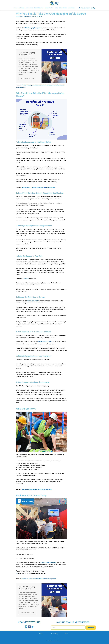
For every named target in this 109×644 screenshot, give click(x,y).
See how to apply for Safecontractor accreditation (37, 489)
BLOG (56, 8)
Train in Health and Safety (49, 563)
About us (41, 634)
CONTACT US (63, 8)
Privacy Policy (55, 634)
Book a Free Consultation (28, 78)
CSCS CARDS (29, 8)
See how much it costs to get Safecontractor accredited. (39, 187)
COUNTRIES (71, 8)
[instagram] (92, 8)
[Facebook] (93, 8)
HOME (15, 8)
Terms (66, 634)
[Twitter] (95, 8)
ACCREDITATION (39, 8)
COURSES (21, 8)
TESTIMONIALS (49, 8)
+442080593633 (84, 8)
